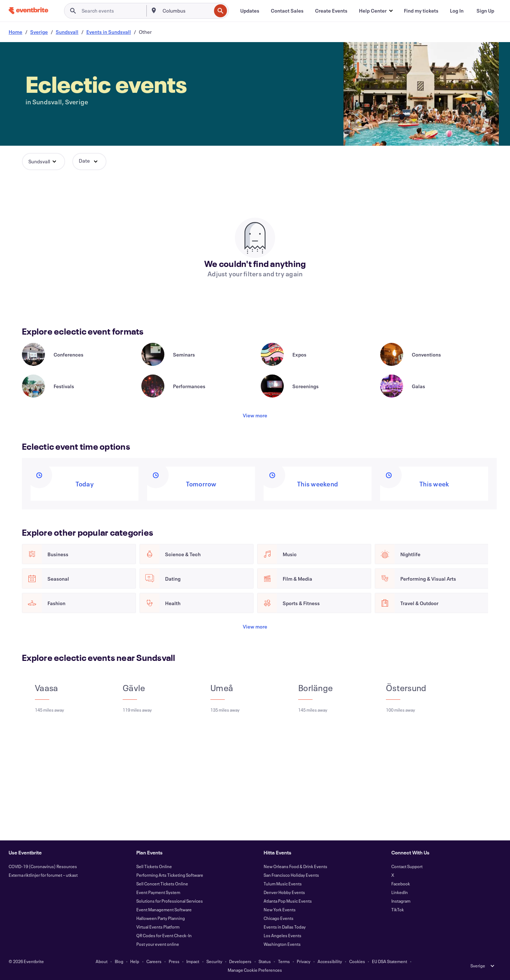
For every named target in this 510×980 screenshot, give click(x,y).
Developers (240, 961)
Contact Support (407, 866)
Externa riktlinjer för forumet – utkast (43, 875)
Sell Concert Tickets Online (162, 884)
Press (174, 961)
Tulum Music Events (283, 884)
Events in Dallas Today (285, 927)
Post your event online (158, 944)
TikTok (398, 909)
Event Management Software (164, 909)
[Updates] (250, 11)
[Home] (28, 11)
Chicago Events (279, 918)
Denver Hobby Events (284, 892)
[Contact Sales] (287, 11)
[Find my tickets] (421, 11)
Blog (119, 961)
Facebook (401, 884)
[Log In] (457, 11)
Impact (193, 961)
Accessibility (330, 961)
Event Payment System (158, 892)
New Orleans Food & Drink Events (295, 866)
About (102, 961)
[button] (376, 11)
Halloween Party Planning (161, 918)
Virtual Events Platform (158, 927)
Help (135, 961)
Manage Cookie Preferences (255, 970)
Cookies (357, 961)
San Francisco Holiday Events (291, 875)
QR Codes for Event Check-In (164, 935)
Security (214, 961)
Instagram (401, 901)
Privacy (304, 961)
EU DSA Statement (390, 961)
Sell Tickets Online (154, 866)
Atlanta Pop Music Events (288, 901)
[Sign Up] (485, 11)
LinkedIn (400, 892)
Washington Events (282, 944)
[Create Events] (331, 11)
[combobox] (186, 11)
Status (265, 961)
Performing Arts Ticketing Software (170, 875)
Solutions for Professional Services (170, 901)
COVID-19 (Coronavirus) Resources (43, 866)
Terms (284, 961)
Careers (154, 961)
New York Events (280, 909)
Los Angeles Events (283, 935)
